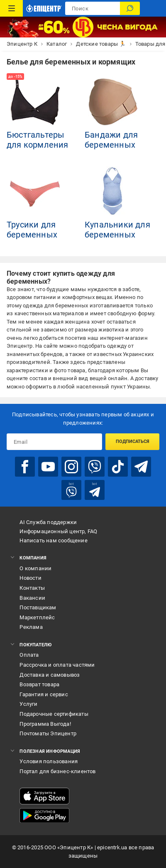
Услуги (28, 704)
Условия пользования (49, 761)
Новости (30, 578)
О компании (35, 568)
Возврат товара (39, 684)
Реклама (31, 627)
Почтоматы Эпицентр (48, 733)
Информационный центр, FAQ (58, 531)
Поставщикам (38, 607)
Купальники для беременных (117, 230)
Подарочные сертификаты (54, 714)
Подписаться (133, 441)
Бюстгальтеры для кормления (38, 140)
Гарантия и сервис (44, 694)
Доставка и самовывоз (50, 675)
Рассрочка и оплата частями (57, 665)
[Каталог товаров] (11, 8)
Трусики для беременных (32, 230)
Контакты (32, 588)
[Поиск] (130, 8)
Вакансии (32, 598)
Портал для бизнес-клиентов (57, 771)
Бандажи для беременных (111, 140)
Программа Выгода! (45, 724)
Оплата (29, 655)
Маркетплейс (37, 617)
